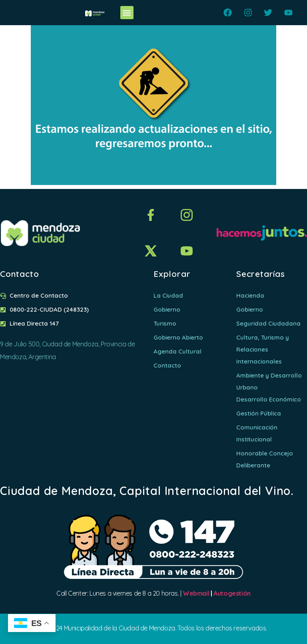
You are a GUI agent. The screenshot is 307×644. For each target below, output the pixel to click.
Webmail (196, 593)
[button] (127, 13)
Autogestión (232, 593)
